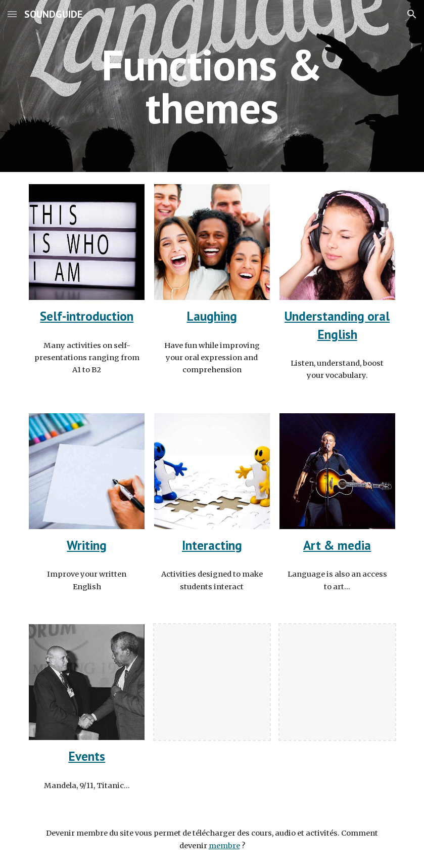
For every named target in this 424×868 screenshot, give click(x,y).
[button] (12, 14)
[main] (212, 86)
